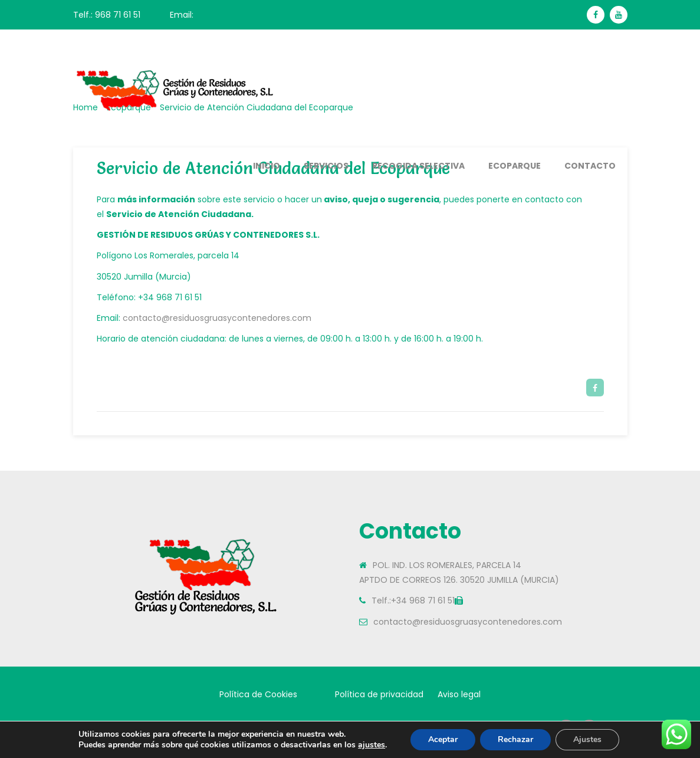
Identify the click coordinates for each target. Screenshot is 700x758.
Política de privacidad (379, 694)
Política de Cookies (258, 694)
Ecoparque (515, 166)
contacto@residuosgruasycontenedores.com (217, 318)
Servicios (326, 166)
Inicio (267, 166)
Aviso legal (459, 694)
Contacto (590, 166)
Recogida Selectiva (418, 166)
